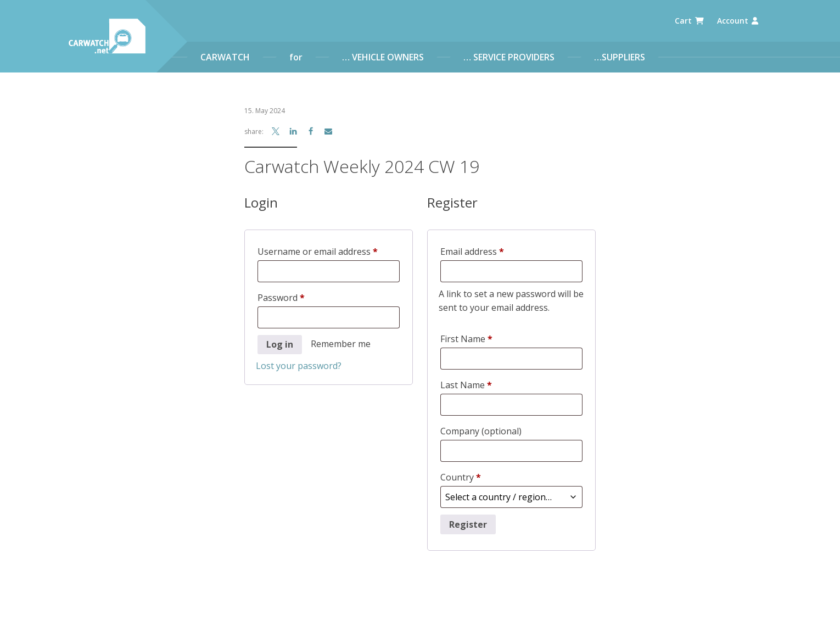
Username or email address (329, 250)
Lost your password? (299, 366)
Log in (280, 344)
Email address (490, 250)
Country (461, 477)
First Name (466, 339)
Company (481, 431)
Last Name (466, 385)
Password (299, 296)
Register (468, 522)
